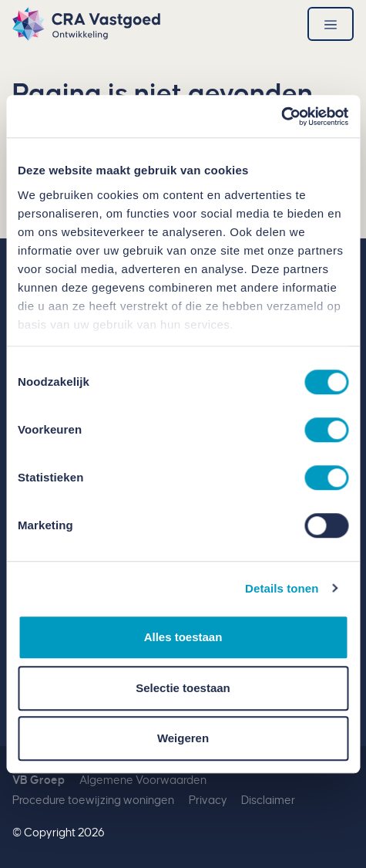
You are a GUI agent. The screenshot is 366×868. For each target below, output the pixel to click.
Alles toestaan (183, 637)
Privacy (208, 800)
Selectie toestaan (183, 688)
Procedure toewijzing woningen (93, 800)
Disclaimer (268, 800)
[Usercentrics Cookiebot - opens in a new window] (281, 117)
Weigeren (183, 738)
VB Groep (39, 780)
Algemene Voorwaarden (143, 780)
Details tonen (282, 588)
